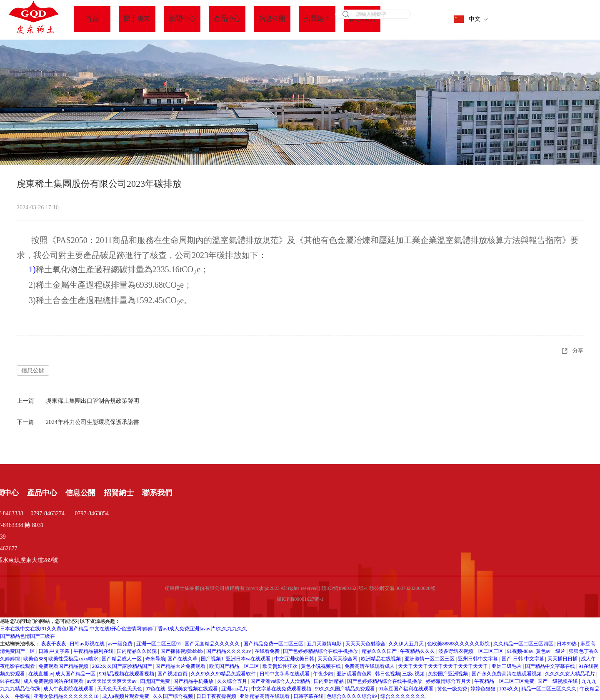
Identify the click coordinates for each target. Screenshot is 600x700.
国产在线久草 (183, 659)
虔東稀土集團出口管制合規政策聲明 (92, 401)
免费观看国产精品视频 (64, 666)
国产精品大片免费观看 (181, 666)
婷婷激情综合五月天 (449, 681)
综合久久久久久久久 (404, 696)
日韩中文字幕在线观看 (285, 674)
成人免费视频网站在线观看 (54, 681)
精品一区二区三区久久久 (549, 689)
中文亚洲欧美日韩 (295, 659)
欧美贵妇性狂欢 (281, 666)
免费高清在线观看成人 (370, 666)
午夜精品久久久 (418, 651)
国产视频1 (212, 659)
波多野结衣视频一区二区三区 (471, 651)
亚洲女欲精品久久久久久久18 (66, 696)
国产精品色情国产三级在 (27, 636)
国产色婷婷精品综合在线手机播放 (321, 651)
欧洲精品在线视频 (381, 659)
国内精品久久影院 (137, 651)
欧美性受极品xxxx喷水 (74, 659)
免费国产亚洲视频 (449, 674)
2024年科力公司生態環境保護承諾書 (92, 422)
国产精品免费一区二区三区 (274, 644)
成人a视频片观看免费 (126, 696)
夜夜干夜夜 (54, 644)
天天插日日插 (563, 659)
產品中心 (42, 493)
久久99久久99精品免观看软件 (224, 674)
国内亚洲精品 (329, 681)
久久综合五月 (233, 681)
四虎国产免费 (156, 681)
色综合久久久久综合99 (352, 696)
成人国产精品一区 (76, 674)
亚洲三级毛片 (507, 666)
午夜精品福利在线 (94, 651)
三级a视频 (414, 674)
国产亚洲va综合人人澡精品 (281, 681)
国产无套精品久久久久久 (213, 644)
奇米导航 (155, 659)
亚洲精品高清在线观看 (265, 696)
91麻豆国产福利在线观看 (406, 689)
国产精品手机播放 (194, 681)
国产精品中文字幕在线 (551, 666)
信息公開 (33, 370)
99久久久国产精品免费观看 (346, 689)
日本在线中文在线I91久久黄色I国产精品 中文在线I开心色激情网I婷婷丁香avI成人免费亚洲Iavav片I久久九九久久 (124, 629)
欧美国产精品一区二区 (235, 666)
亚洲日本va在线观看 (249, 659)
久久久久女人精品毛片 (571, 674)
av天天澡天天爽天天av (112, 681)
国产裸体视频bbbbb (182, 651)
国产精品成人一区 (122, 659)
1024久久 (509, 689)
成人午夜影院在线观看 (69, 689)
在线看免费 (268, 651)
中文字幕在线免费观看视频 (282, 689)
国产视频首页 (173, 674)
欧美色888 (35, 659)
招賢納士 (119, 493)
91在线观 (11, 681)
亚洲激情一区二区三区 (430, 659)
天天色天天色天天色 (120, 689)
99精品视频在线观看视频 (127, 674)
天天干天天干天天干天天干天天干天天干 (444, 666)
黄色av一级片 (551, 651)
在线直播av (41, 674)
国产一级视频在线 (558, 681)
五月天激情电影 (325, 644)
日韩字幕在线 (309, 696)
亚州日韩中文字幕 (479, 659)
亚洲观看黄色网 (355, 674)
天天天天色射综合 (366, 644)
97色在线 (155, 689)
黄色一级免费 (453, 689)
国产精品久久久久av (229, 651)
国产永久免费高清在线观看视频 (507, 674)
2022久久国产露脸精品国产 (123, 666)
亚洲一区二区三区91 (159, 644)
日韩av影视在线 (87, 644)
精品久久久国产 (380, 651)
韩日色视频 (387, 674)
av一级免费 (121, 644)
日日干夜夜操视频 (217, 696)
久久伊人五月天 (407, 644)
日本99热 (567, 644)
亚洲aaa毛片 (235, 689)
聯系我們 (157, 493)
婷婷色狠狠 (484, 689)
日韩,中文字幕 (55, 651)
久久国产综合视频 (174, 696)
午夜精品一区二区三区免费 (505, 681)
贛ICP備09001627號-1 (300, 599)
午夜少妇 (324, 674)
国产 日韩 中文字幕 (524, 659)
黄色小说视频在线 (321, 666)
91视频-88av (520, 651)
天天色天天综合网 (338, 659)
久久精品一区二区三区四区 (524, 644)
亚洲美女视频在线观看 (194, 689)
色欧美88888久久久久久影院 (459, 644)
